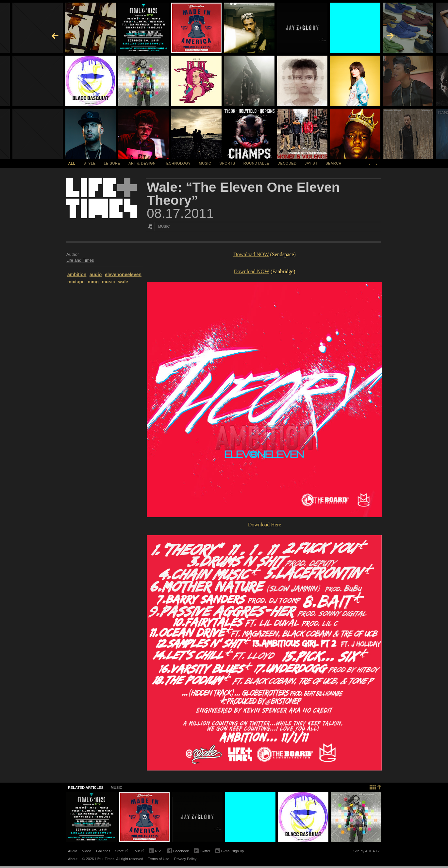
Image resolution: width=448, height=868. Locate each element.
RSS (156, 850)
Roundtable (256, 163)
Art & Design (142, 163)
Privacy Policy (185, 859)
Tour (139, 852)
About (73, 859)
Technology (177, 163)
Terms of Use (159, 859)
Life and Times (80, 260)
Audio (73, 851)
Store (121, 852)
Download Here (265, 525)
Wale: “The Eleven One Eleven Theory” (243, 194)
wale (123, 282)
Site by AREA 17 (366, 852)
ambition (77, 275)
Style (89, 163)
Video (87, 851)
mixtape (76, 282)
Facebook (178, 851)
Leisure (112, 163)
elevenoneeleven (123, 275)
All (72, 163)
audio (96, 275)
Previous (369, 163)
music (108, 282)
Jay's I (311, 163)
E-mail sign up (230, 850)
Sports (227, 163)
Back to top (376, 786)
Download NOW (251, 254)
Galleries (103, 851)
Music (205, 163)
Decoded (287, 163)
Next (377, 163)
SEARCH (333, 163)
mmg (93, 282)
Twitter (202, 851)
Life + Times (102, 198)
